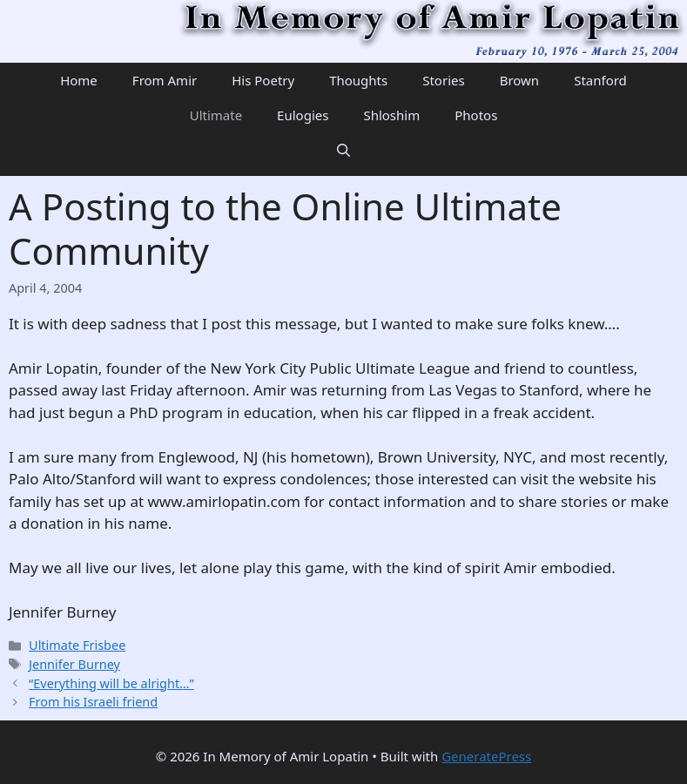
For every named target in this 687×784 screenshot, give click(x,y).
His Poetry (263, 80)
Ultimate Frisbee (77, 645)
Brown (519, 80)
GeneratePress (486, 756)
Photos (476, 115)
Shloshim (391, 115)
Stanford (600, 80)
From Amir (165, 80)
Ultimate (216, 115)
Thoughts (358, 80)
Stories (443, 80)
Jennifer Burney (74, 664)
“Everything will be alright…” (111, 683)
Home (79, 80)
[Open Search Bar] (343, 150)
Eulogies (303, 115)
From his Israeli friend (93, 702)
